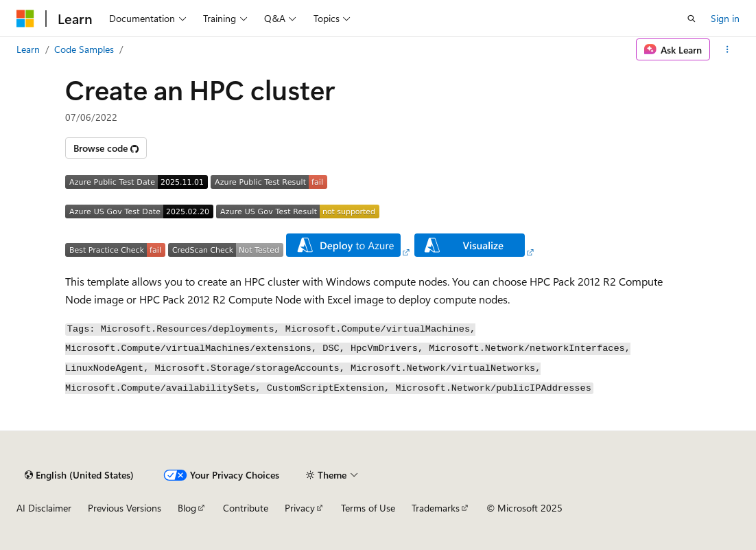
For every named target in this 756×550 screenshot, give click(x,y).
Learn (28, 49)
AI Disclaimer (44, 508)
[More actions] (728, 49)
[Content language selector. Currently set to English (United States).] (79, 475)
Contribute (246, 508)
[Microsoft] (25, 19)
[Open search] (692, 19)
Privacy (300, 508)
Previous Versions (125, 508)
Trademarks (436, 508)
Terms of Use (368, 508)
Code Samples (84, 49)
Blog (187, 508)
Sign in (725, 18)
